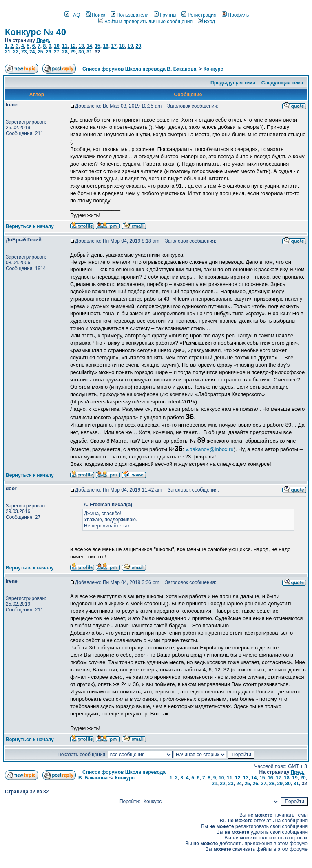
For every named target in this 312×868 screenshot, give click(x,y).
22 (16, 52)
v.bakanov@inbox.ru (210, 449)
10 (56, 46)
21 (8, 52)
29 (73, 52)
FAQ (72, 15)
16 (105, 46)
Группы (165, 15)
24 (32, 52)
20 (138, 46)
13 (81, 46)
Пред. (43, 40)
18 (122, 46)
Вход (206, 22)
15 (97, 46)
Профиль (236, 15)
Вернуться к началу (30, 226)
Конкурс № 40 (35, 32)
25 (40, 52)
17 (114, 46)
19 (130, 46)
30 (81, 52)
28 (65, 52)
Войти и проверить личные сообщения (145, 22)
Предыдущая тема (233, 83)
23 (24, 52)
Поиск (95, 15)
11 (65, 46)
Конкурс (213, 69)
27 (56, 52)
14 (89, 46)
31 (89, 52)
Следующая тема (282, 83)
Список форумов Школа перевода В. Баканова (139, 69)
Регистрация (199, 15)
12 (73, 46)
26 (48, 52)
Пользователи (129, 15)
